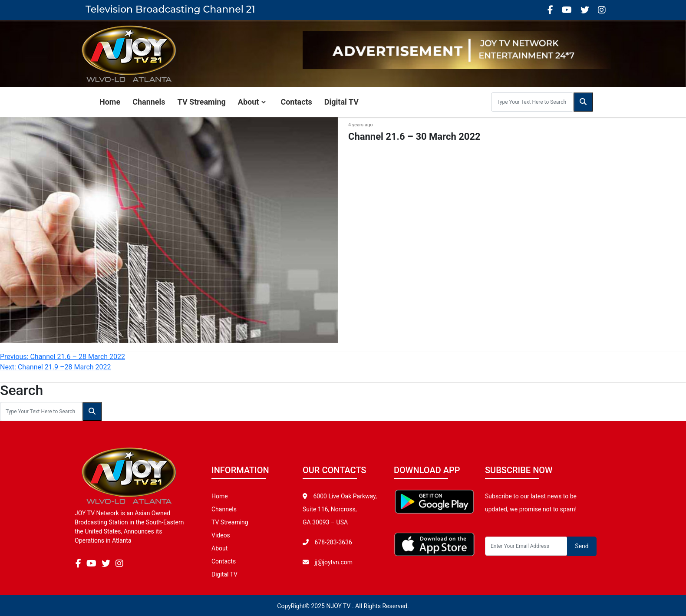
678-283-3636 (333, 542)
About (249, 102)
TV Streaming (202, 102)
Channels (149, 102)
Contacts (296, 102)
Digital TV (341, 102)
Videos (221, 535)
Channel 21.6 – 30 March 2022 (414, 137)
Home (110, 102)
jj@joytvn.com (333, 562)
